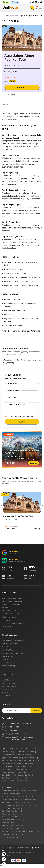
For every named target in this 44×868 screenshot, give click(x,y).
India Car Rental (24, 755)
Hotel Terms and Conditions (12, 820)
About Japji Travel (32, 805)
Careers (31, 752)
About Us (5, 692)
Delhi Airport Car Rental (11, 778)
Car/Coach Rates (30, 758)
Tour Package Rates (9, 644)
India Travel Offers (12, 16)
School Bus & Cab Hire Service (13, 834)
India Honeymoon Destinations (13, 623)
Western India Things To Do (12, 601)
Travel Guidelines (8, 781)
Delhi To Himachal (9, 763)
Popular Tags (24, 766)
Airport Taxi (17, 758)
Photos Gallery (22, 781)
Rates (37, 749)
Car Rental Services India (11, 808)
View (37, 529)
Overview (6, 104)
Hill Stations (6, 608)
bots (22, 433)
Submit (22, 422)
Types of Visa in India (10, 837)
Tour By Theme (8, 656)
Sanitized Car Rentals (26, 775)
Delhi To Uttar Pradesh (26, 763)
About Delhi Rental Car (10, 823)
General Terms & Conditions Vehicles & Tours (19, 796)
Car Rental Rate (8, 799)
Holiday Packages (8, 683)
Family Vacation (8, 626)
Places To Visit (7, 689)
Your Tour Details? (16, 405)
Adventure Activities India (11, 604)
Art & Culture (7, 620)
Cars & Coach (7, 752)
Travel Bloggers (27, 749)
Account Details (20, 752)
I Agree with (21, 416)
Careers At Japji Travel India (12, 805)
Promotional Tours (9, 772)
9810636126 (14, 727)
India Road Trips (8, 650)
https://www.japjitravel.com (21, 723)
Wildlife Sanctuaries (9, 617)
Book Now (22, 88)
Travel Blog (6, 659)
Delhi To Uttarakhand (10, 766)
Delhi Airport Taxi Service (11, 811)
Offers (17, 749)
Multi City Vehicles (9, 662)
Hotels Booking (7, 680)
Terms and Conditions (30, 331)
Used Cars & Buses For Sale (26, 799)
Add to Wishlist (8, 95)
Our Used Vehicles (9, 755)
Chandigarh (26, 778)
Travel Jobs (22, 772)
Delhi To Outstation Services (12, 653)
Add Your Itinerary (9, 666)
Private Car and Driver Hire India (14, 831)
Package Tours (7, 760)
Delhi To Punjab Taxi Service (12, 641)
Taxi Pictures (33, 831)
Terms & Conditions (15, 853)
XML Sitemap (6, 855)
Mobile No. (12, 398)
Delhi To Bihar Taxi (9, 775)
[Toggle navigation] (41, 8)
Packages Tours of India (11, 817)
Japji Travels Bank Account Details (15, 802)
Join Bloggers (29, 853)
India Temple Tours (9, 611)
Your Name (13, 383)
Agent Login (6, 758)
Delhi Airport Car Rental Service (13, 828)
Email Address (14, 390)
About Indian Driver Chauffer (12, 814)
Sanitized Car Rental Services (13, 825)
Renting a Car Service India (12, 598)
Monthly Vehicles (20, 769)
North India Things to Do (11, 614)
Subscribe (36, 711)
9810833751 (15, 730)
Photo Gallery (7, 647)
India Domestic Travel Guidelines (25, 788)
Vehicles (18, 760)
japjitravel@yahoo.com (18, 734)
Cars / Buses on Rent (10, 686)
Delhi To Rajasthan (31, 760)
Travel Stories (7, 769)
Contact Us (6, 695)
